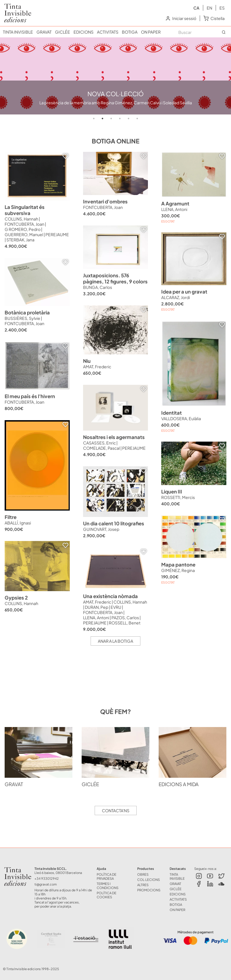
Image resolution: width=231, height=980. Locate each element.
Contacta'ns (116, 810)
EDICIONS (84, 32)
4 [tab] (120, 119)
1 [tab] (94, 119)
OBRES (143, 874)
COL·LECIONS (148, 879)
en (209, 8)
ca (196, 8)
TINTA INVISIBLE (18, 32)
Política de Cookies (107, 895)
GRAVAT (44, 32)
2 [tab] (102, 119)
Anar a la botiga (115, 641)
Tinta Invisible (13, 870)
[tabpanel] (115, 76)
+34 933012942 (47, 878)
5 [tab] (129, 119)
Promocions (149, 890)
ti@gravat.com (46, 884)
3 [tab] (111, 119)
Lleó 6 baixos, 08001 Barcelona (58, 872)
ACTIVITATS (108, 32)
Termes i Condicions (108, 886)
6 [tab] (137, 119)
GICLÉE (63, 32)
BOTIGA (130, 32)
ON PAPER (151, 32)
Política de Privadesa (107, 876)
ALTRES (143, 885)
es (222, 8)
